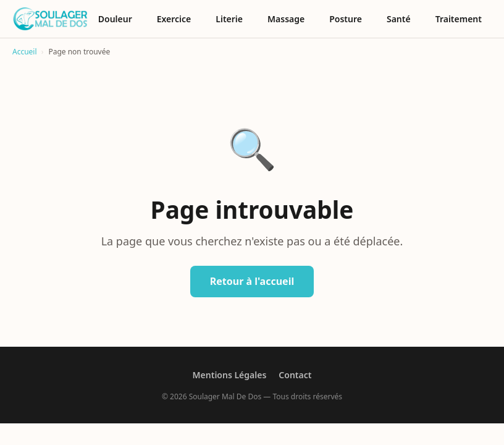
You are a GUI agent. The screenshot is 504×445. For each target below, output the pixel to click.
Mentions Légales (230, 375)
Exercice (174, 19)
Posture (346, 19)
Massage (286, 19)
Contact (295, 375)
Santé (399, 19)
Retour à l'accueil (252, 281)
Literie (229, 19)
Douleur (115, 19)
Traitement (459, 19)
